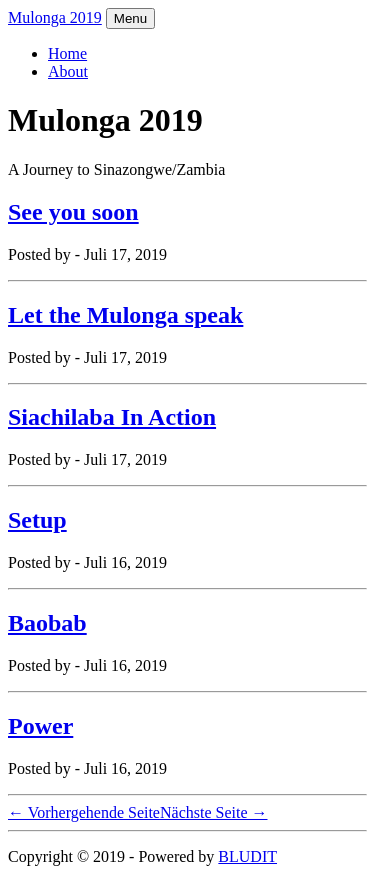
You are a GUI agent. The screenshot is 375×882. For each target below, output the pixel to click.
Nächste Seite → (214, 812)
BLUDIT (247, 856)
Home (67, 53)
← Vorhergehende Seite (84, 812)
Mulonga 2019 (55, 17)
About (68, 71)
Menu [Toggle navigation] (130, 18)
